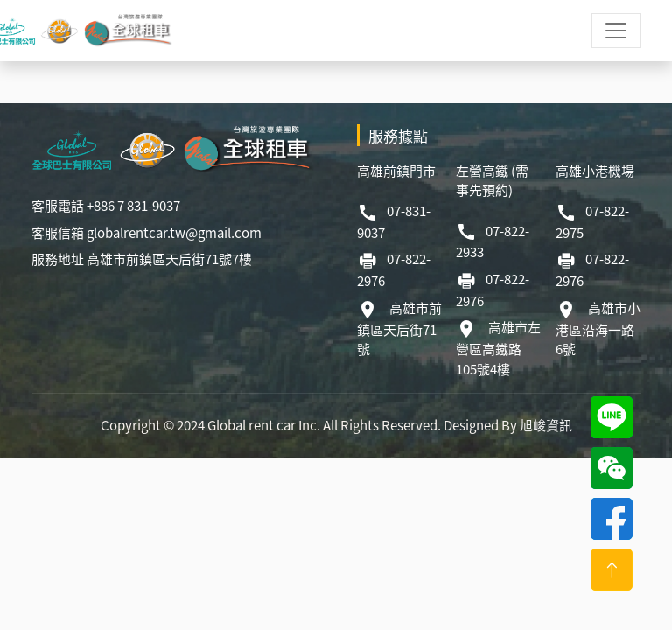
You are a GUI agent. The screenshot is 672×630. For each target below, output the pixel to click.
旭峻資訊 (546, 425)
